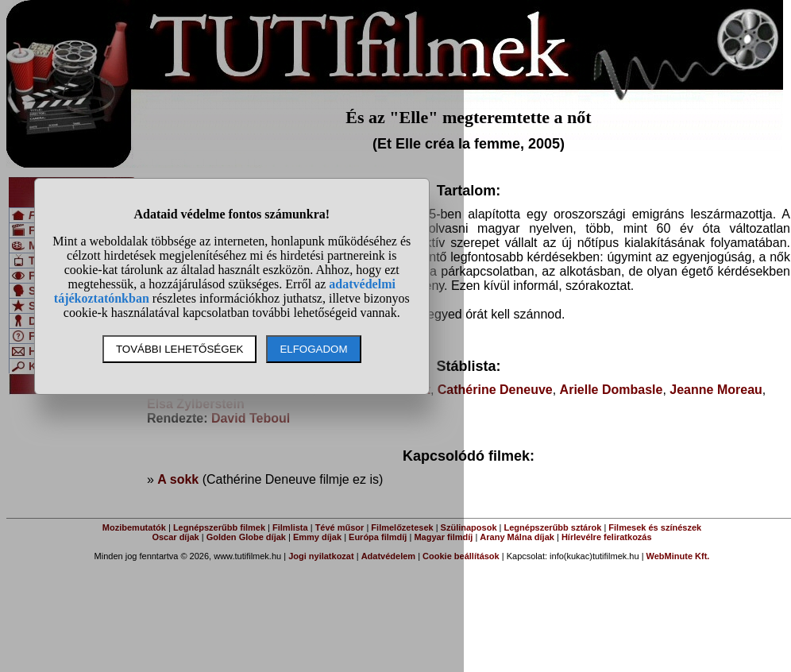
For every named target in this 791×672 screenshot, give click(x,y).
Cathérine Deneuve (495, 390)
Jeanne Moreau (716, 390)
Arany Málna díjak (517, 537)
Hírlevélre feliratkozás (607, 537)
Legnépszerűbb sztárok (553, 527)
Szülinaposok (469, 527)
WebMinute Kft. (678, 556)
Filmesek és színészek (655, 527)
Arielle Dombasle (612, 390)
